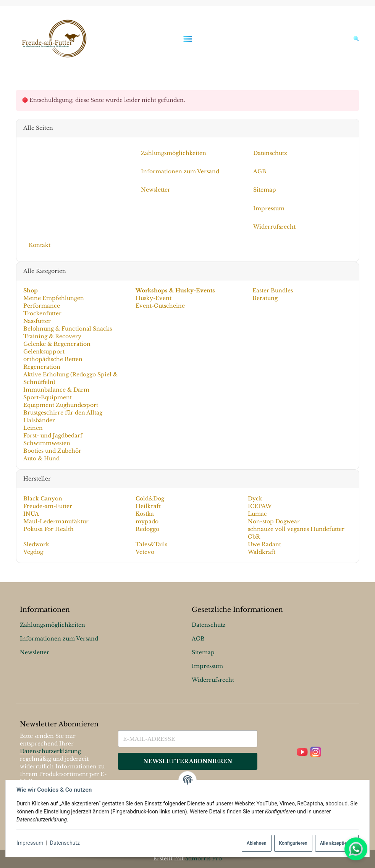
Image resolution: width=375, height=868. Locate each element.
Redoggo (147, 529)
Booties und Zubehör (52, 451)
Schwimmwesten (46, 443)
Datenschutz (65, 843)
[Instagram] (316, 753)
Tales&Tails (151, 544)
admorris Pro (204, 858)
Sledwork (36, 544)
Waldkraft (262, 552)
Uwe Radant (264, 544)
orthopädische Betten (53, 359)
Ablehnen (257, 843)
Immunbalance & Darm (56, 390)
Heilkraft (148, 506)
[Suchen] (355, 39)
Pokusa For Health (48, 529)
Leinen (33, 428)
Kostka (145, 514)
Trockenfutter (42, 313)
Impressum (30, 843)
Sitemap (203, 652)
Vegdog (33, 552)
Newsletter (35, 652)
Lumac (257, 514)
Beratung (264, 298)
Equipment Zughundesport (60, 405)
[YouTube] (302, 753)
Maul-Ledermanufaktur (56, 521)
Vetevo (145, 552)
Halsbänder (39, 420)
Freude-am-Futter (47, 506)
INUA (31, 514)
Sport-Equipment (47, 397)
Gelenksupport (44, 352)
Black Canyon (42, 499)
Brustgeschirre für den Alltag (62, 413)
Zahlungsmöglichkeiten (53, 625)
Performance (41, 306)
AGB (198, 639)
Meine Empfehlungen (53, 298)
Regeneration (41, 367)
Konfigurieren (293, 843)
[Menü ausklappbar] (187, 39)
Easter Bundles (272, 290)
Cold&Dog (150, 499)
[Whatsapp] (356, 849)
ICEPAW (260, 506)
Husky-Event (154, 298)
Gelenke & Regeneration (57, 344)
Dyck (255, 499)
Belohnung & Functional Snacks (67, 329)
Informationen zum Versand (59, 639)
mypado (147, 521)
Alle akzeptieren (337, 843)
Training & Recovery (52, 336)
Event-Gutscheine (160, 306)
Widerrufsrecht (213, 680)
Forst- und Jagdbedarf (53, 436)
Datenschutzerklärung (50, 751)
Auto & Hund (41, 458)
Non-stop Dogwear (274, 521)
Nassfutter (37, 321)
